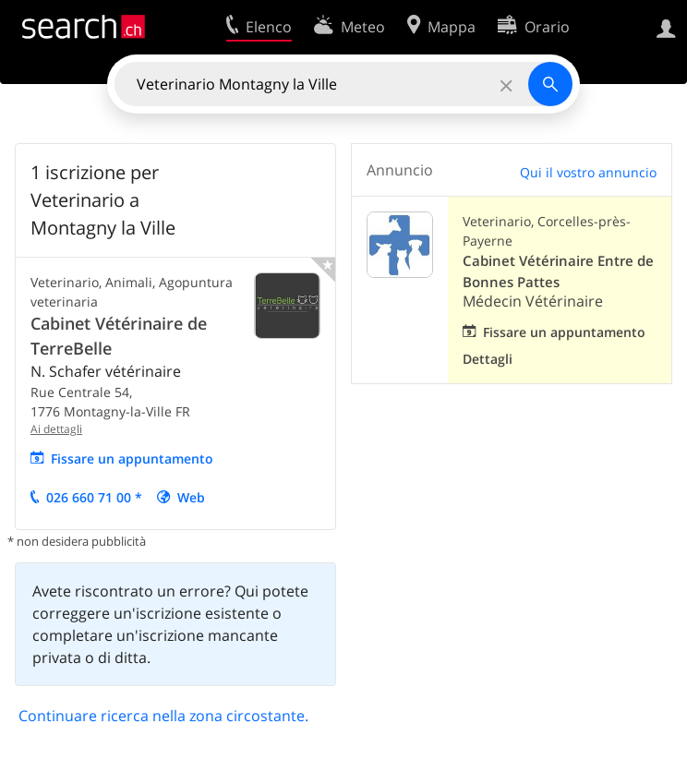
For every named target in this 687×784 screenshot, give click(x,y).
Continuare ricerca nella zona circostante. (163, 716)
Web (191, 497)
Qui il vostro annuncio (588, 172)
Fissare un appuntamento (132, 458)
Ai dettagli (56, 429)
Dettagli (488, 359)
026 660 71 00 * (94, 497)
